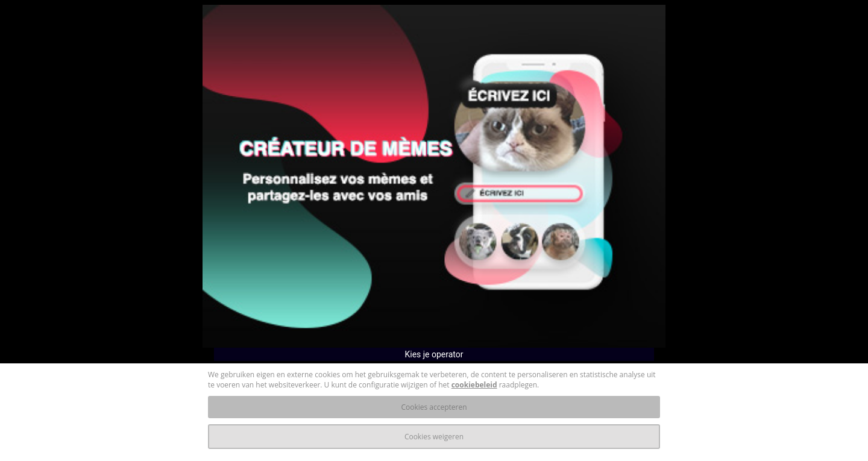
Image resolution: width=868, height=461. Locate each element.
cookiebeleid (474, 385)
